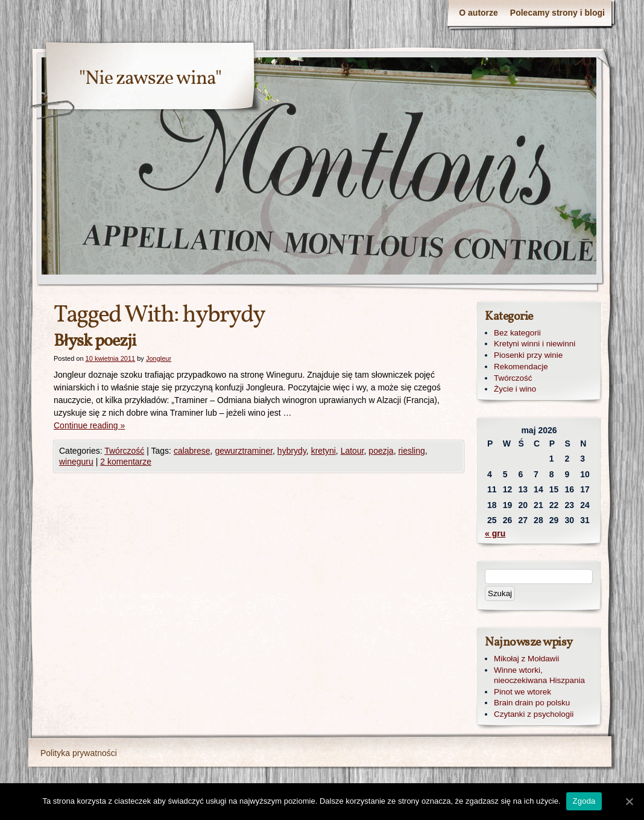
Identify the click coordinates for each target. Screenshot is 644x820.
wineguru (76, 462)
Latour (352, 451)
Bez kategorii (517, 333)
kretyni (324, 451)
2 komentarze (126, 462)
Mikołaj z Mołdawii (526, 659)
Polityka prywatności (79, 753)
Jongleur (159, 358)
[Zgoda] (629, 801)
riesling (411, 451)
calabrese (192, 451)
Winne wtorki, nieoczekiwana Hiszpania (539, 675)
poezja (381, 451)
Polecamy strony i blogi (557, 13)
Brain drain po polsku (532, 703)
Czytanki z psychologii (534, 714)
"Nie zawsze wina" (150, 79)
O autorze (478, 13)
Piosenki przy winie (528, 355)
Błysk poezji (95, 341)
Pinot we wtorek (522, 692)
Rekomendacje (521, 367)
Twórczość (124, 451)
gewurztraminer (244, 451)
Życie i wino (515, 389)
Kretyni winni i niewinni (535, 344)
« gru (495, 533)
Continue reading (89, 425)
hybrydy (292, 451)
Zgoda (584, 801)
